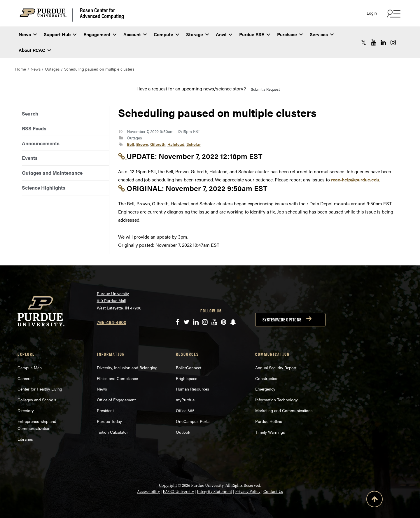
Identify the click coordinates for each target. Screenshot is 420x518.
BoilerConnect (189, 367)
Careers (24, 378)
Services (322, 34)
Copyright (168, 485)
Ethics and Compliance (117, 378)
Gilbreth (158, 144)
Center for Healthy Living (40, 389)
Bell (131, 144)
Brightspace (187, 378)
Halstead (176, 144)
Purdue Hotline (269, 421)
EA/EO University (178, 492)
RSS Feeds (34, 128)
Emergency (265, 389)
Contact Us (273, 492)
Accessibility (148, 492)
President (105, 410)
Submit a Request (265, 89)
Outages (52, 69)
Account (135, 34)
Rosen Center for (102, 13)
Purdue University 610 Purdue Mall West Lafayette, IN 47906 (119, 301)
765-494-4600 (112, 322)
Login (372, 13)
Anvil (224, 34)
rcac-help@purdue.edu (355, 180)
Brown (142, 144)
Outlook (183, 432)
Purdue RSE (255, 34)
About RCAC (35, 50)
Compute (166, 34)
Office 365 (185, 410)
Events (30, 158)
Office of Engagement (116, 400)
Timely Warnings (270, 432)
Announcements (41, 143)
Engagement (100, 34)
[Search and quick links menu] (393, 13)
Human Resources (192, 389)
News (28, 34)
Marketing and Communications (284, 410)
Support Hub (60, 34)
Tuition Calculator (112, 432)
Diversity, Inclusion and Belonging (127, 367)
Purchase (290, 34)
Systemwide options (282, 320)
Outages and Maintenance (52, 173)
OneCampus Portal (193, 421)
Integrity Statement (215, 492)
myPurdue (185, 400)
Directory (26, 410)
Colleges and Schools (37, 400)
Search (30, 113)
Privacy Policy (248, 492)
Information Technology (276, 400)
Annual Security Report (276, 367)
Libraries (25, 439)
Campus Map (30, 367)
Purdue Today (109, 421)
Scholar (194, 144)
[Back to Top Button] (374, 500)
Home (21, 69)
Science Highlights (44, 188)
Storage (197, 34)
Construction (267, 378)
